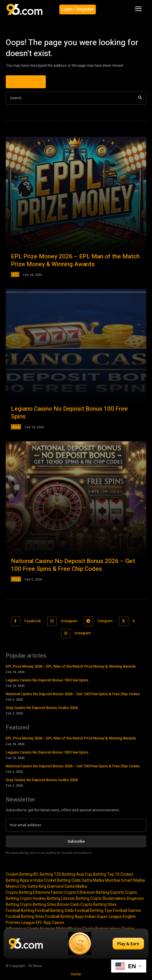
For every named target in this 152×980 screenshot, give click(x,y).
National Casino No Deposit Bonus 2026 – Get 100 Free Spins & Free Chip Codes (73, 565)
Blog (16, 427)
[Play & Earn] (76, 944)
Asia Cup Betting (91, 874)
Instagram (69, 621)
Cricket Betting (19, 874)
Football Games (127, 910)
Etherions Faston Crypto (55, 892)
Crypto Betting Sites (38, 904)
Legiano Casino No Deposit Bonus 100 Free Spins (69, 413)
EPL (15, 274)
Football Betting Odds (55, 910)
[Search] (140, 98)
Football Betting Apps (65, 916)
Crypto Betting (19, 892)
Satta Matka (93, 880)
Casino (58, 923)
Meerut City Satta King (26, 886)
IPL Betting (43, 874)
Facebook (33, 621)
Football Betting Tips (93, 910)
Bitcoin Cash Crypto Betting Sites (87, 904)
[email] (76, 825)
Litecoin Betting (75, 898)
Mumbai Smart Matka (125, 880)
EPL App (43, 923)
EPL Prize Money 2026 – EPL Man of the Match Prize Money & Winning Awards (75, 260)
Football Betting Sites (25, 916)
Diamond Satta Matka (67, 886)
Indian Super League (103, 916)
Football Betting (20, 910)
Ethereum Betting (93, 892)
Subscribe (76, 841)
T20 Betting (64, 874)
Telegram (105, 621)
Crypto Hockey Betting (40, 898)
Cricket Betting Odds (62, 880)
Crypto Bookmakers (108, 898)
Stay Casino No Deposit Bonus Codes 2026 (42, 708)
